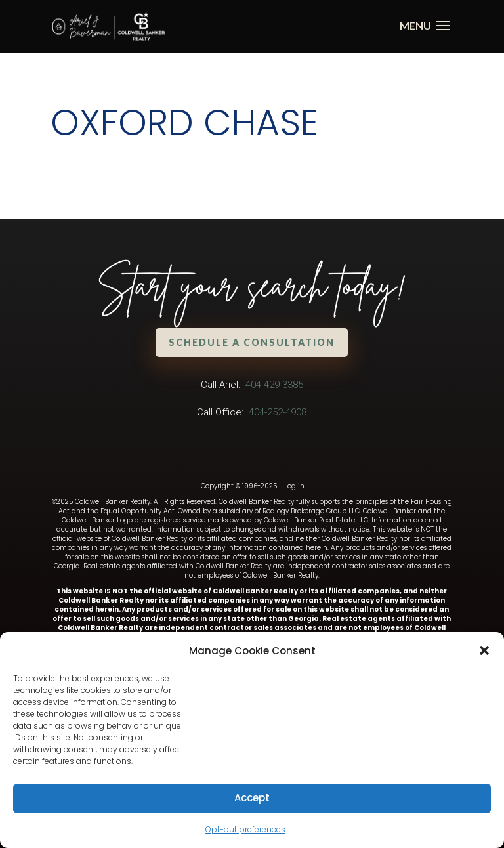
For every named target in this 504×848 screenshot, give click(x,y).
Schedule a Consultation (252, 342)
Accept (252, 798)
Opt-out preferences (245, 829)
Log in (294, 486)
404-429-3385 (274, 385)
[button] (484, 650)
